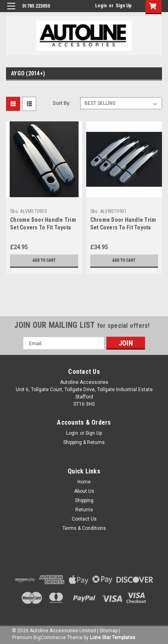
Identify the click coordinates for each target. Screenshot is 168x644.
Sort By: (62, 103)
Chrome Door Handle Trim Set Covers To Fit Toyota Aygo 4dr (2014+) (123, 227)
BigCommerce (50, 638)
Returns (84, 510)
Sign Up (124, 6)
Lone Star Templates (113, 638)
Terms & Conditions (84, 528)
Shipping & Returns (84, 442)
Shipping (84, 500)
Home (84, 482)
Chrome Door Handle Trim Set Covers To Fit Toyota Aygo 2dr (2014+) (43, 227)
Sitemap (109, 631)
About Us (84, 491)
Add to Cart (44, 260)
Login (101, 6)
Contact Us (84, 519)
